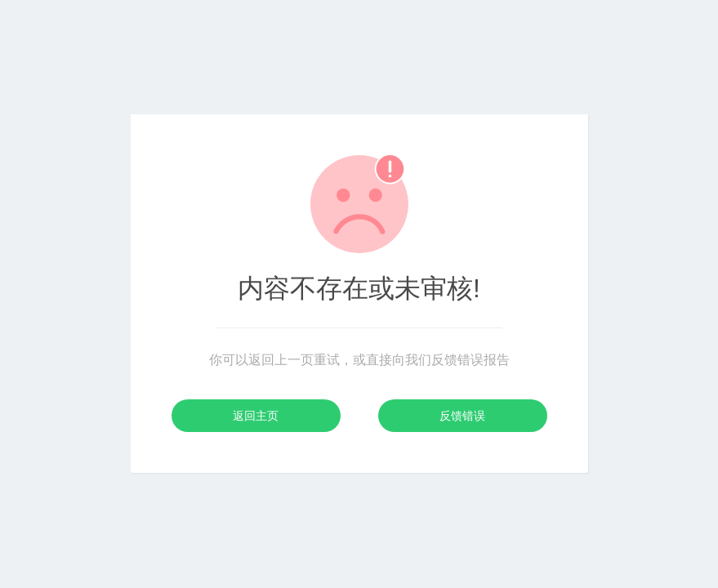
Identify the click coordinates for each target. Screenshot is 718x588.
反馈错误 (462, 416)
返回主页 (256, 416)
